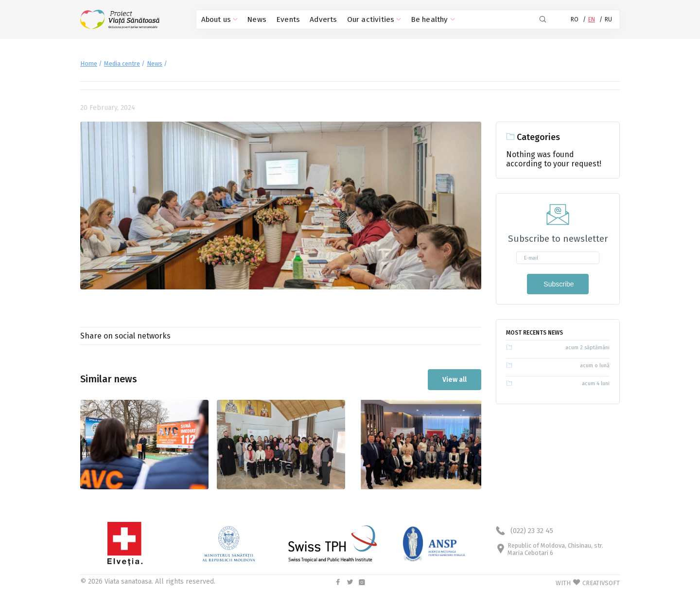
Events (282, 20)
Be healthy (412, 20)
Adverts (314, 20)
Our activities (359, 20)
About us (218, 20)
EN (592, 19)
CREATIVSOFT (601, 582)
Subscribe (558, 284)
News (254, 20)
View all (455, 379)
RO (575, 19)
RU (608, 19)
